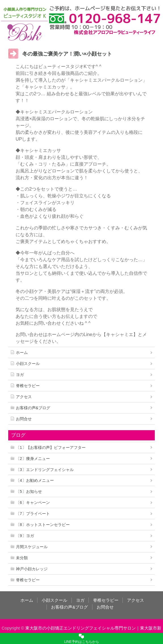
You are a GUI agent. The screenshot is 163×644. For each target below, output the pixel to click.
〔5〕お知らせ (29, 491)
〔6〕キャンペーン (33, 502)
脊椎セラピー (28, 386)
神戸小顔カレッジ (32, 569)
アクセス (24, 397)
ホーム (22, 352)
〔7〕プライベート (33, 514)
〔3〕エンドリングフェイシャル (45, 470)
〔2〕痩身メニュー (33, 459)
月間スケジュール (32, 547)
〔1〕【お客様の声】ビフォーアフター (51, 447)
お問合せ (24, 419)
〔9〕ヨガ (25, 536)
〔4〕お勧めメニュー (35, 480)
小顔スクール (28, 364)
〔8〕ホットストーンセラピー (43, 525)
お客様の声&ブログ (33, 408)
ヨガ (20, 375)
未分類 (22, 558)
